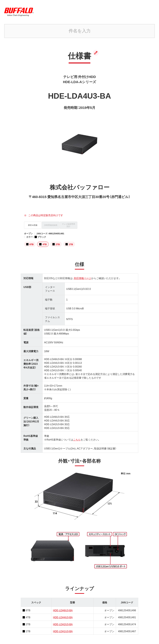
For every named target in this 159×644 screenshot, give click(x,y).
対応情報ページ (83, 278)
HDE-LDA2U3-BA (63, 624)
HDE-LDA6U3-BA (63, 610)
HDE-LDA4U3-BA (63, 617)
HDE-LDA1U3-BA (63, 631)
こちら (77, 439)
